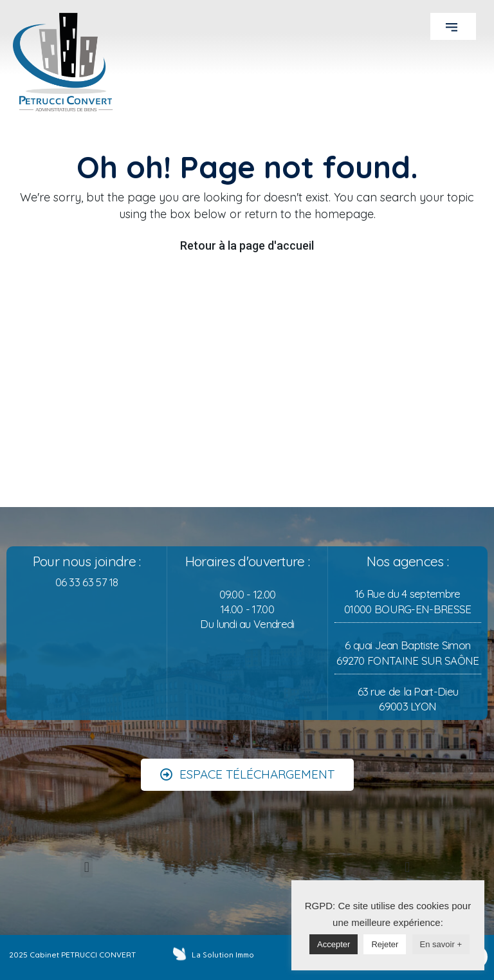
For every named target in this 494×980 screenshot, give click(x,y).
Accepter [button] (334, 944)
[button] (453, 26)
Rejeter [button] (385, 944)
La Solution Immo (223, 955)
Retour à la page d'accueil (247, 245)
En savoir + (441, 944)
